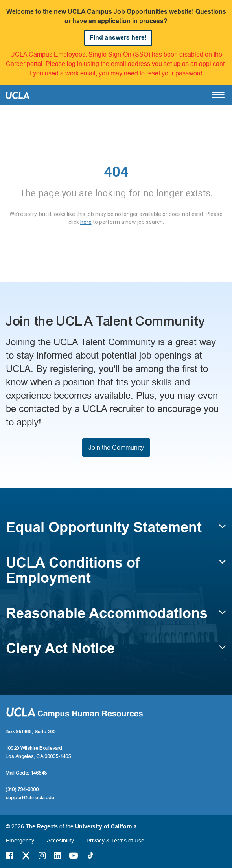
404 (116, 172)
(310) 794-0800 (22, 789)
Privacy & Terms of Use (115, 841)
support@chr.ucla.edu (30, 798)
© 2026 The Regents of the (71, 826)
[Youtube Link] (74, 855)
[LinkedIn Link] (58, 855)
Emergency (20, 841)
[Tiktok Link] (90, 855)
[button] (116, 531)
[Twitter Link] (26, 855)
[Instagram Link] (42, 855)
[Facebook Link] (10, 855)
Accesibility (60, 841)
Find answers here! (118, 38)
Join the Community (116, 447)
